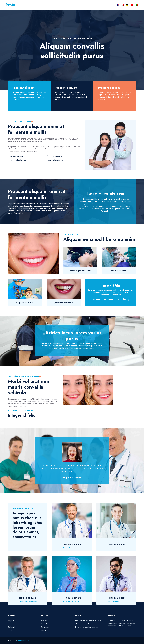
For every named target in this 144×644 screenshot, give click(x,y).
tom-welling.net (24, 640)
